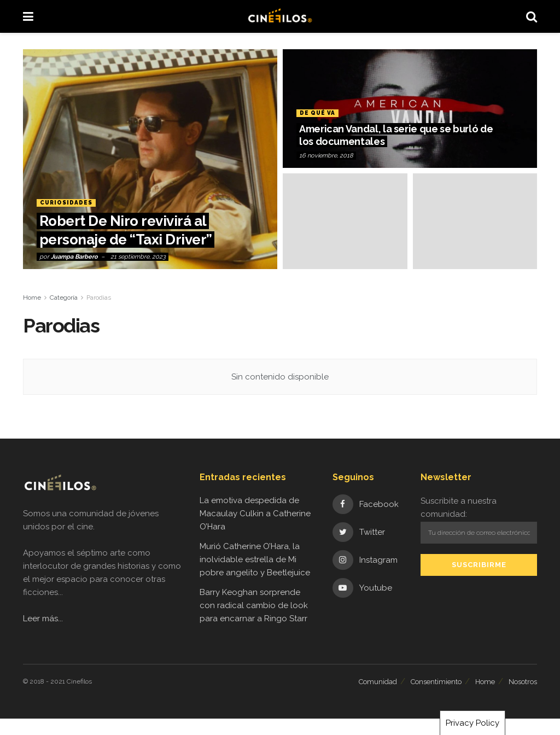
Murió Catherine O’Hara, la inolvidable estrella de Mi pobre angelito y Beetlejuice (255, 559)
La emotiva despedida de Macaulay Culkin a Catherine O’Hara (255, 514)
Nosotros (523, 682)
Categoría (64, 297)
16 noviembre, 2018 (326, 156)
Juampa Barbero (74, 257)
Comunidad (378, 682)
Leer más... (43, 619)
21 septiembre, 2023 (138, 257)
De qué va (318, 113)
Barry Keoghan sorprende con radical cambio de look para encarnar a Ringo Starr (254, 605)
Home (32, 297)
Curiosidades (68, 203)
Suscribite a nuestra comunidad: (479, 519)
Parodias (99, 297)
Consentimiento (436, 682)
